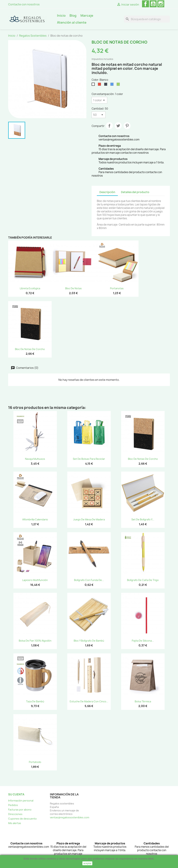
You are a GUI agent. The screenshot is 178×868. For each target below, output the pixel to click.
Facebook (145, 4)
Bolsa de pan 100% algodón (35, 641)
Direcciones (15, 814)
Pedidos (13, 805)
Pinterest (127, 126)
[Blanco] (94, 85)
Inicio (61, 16)
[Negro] (106, 85)
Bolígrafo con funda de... (89, 580)
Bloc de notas (73, 288)
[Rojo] (100, 85)
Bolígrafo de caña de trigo (143, 580)
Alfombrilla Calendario (35, 519)
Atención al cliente (72, 22)
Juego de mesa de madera (89, 519)
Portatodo (35, 762)
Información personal (21, 801)
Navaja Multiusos (35, 459)
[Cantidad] (99, 115)
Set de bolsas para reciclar (89, 459)
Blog (73, 16)
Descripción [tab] (107, 192)
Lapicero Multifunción (35, 580)
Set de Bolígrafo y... (143, 519)
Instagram (161, 4)
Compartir (109, 126)
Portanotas (117, 288)
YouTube (153, 4)
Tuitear (118, 126)
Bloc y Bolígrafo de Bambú (89, 641)
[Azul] (113, 85)
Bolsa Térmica (143, 701)
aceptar (87, 863)
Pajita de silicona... (143, 641)
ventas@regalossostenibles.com (70, 817)
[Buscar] (147, 19)
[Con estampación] (99, 100)
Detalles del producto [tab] (135, 192)
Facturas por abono (20, 810)
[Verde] (119, 85)
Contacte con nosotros (24, 4)
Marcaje (87, 16)
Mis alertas (15, 823)
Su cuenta (16, 794)
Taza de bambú (35, 701)
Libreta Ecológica (30, 288)
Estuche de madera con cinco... (89, 701)
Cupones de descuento (22, 819)
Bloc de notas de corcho (30, 349)
